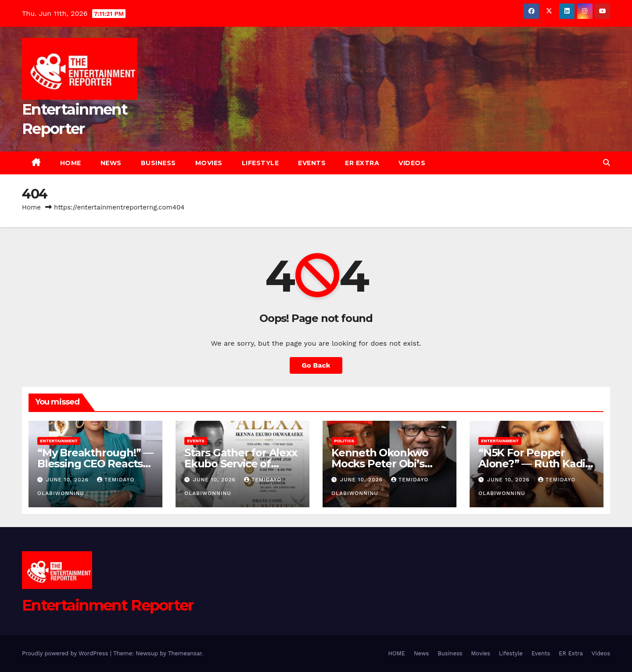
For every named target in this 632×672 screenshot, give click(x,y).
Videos (412, 163)
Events (312, 163)
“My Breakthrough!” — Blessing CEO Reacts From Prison (95, 464)
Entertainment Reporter (108, 605)
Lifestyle (260, 163)
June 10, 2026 (68, 480)
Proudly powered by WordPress (66, 653)
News (111, 163)
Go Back (316, 365)
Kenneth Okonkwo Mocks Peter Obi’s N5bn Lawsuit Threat (385, 464)
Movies (209, 163)
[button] (607, 163)
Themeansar (185, 653)
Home (31, 207)
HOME (71, 163)
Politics (344, 441)
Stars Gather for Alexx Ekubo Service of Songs (241, 464)
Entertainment (59, 441)
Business (158, 163)
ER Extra (362, 163)
